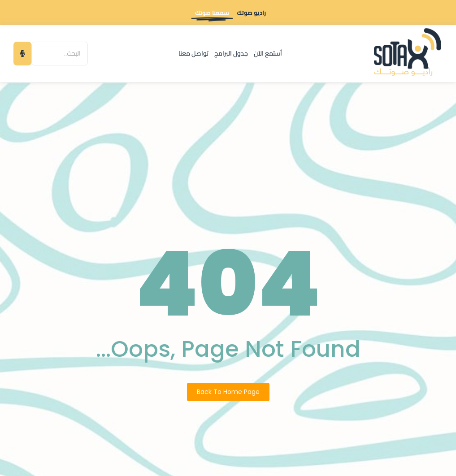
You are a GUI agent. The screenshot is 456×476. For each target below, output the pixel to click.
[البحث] (60, 54)
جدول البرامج (231, 53)
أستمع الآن (268, 53)
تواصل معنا (193, 53)
